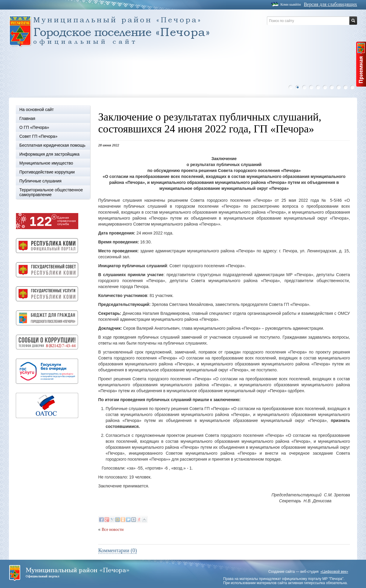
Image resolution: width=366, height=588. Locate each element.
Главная (27, 118)
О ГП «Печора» (34, 127)
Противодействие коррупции (47, 172)
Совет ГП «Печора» (38, 136)
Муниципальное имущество (46, 163)
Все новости (113, 530)
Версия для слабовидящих (330, 4)
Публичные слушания (40, 181)
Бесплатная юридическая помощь (52, 145)
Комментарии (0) (118, 551)
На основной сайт (37, 110)
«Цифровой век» (334, 572)
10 (354, 87)
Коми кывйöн (291, 4)
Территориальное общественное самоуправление (51, 192)
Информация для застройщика (49, 154)
